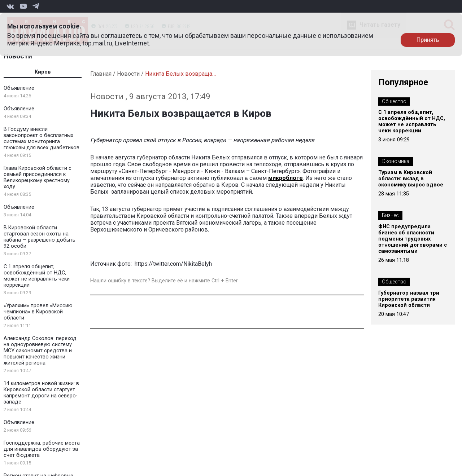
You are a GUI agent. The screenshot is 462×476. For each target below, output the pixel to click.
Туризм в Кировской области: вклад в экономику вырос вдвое (411, 179)
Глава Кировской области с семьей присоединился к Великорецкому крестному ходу (38, 177)
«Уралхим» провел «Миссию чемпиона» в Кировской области (38, 312)
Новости (18, 56)
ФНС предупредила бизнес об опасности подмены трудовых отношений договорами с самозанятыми (413, 239)
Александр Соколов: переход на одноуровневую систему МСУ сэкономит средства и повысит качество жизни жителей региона (40, 351)
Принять (428, 40)
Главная (101, 74)
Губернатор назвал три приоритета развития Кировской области (409, 299)
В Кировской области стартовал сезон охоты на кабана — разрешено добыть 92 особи (40, 237)
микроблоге (286, 178)
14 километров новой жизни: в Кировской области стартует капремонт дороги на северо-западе (41, 393)
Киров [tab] (43, 72)
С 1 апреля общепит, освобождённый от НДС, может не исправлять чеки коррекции (37, 276)
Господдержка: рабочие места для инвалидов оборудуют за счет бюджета (42, 449)
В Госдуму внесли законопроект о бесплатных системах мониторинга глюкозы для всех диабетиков (42, 138)
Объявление (19, 88)
